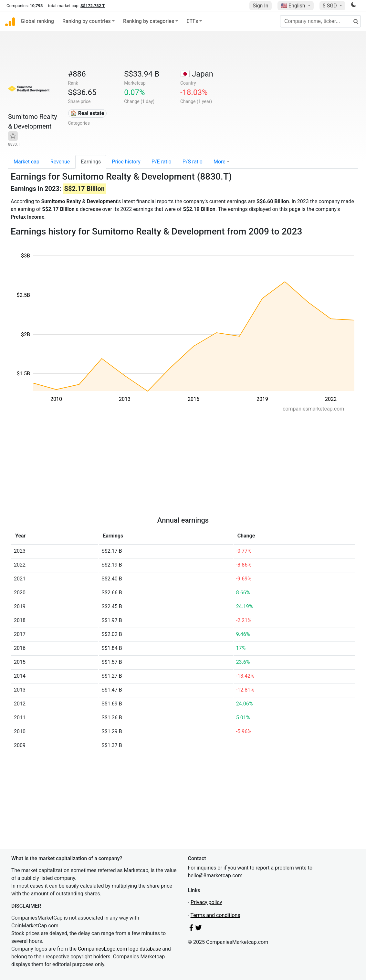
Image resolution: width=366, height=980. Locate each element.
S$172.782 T (93, 6)
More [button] (220, 162)
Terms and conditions (215, 915)
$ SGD (330, 6)
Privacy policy (206, 902)
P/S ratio (193, 162)
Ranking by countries (87, 21)
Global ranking (37, 21)
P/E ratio (162, 162)
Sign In (260, 6)
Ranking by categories (149, 21)
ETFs (192, 21)
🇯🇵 (197, 74)
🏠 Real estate (87, 113)
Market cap (26, 162)
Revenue (60, 162)
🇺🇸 (294, 6)
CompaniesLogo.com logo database (119, 949)
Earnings (91, 162)
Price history (126, 162)
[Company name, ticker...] (320, 21)
